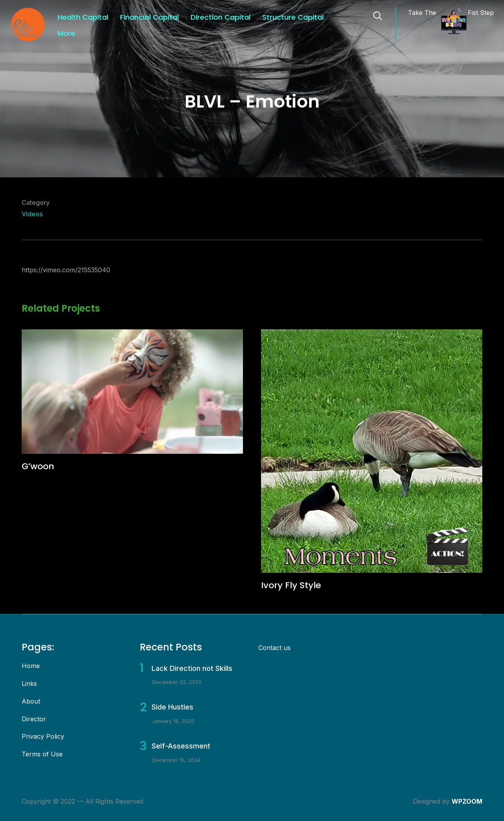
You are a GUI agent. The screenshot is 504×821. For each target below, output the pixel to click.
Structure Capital (293, 17)
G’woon (38, 466)
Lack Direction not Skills (192, 668)
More (66, 33)
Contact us (274, 648)
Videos (32, 214)
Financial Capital (149, 17)
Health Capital (83, 17)
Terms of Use (42, 754)
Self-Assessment (181, 746)
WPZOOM (467, 801)
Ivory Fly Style (291, 585)
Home (31, 666)
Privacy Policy (43, 736)
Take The (422, 13)
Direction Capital (220, 17)
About (31, 701)
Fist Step (481, 13)
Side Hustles (172, 707)
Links (29, 684)
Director (34, 719)
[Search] (378, 15)
